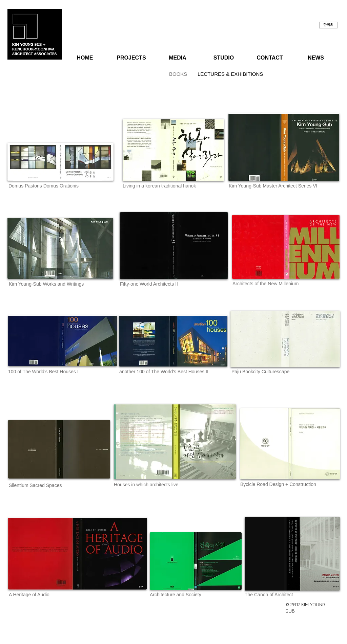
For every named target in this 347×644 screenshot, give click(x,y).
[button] (328, 25)
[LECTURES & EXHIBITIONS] (230, 74)
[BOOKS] (177, 74)
